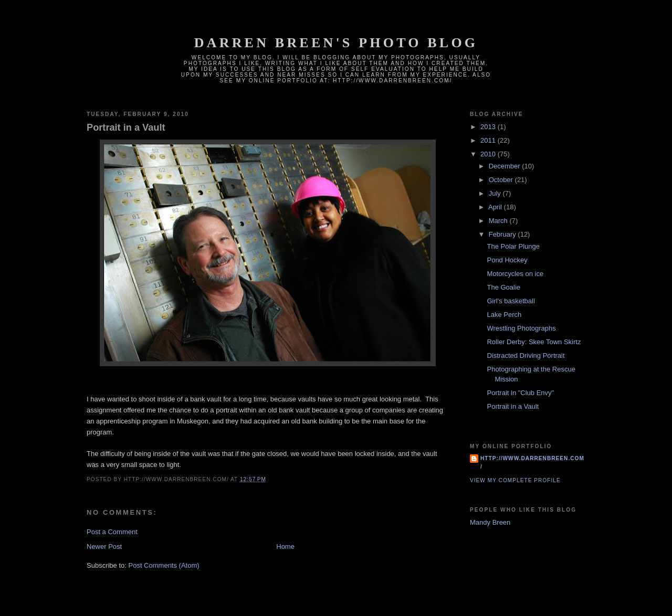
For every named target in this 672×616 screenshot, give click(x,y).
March (499, 221)
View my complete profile (515, 480)
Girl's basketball (511, 301)
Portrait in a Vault (126, 128)
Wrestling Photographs (521, 328)
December (506, 166)
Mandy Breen (490, 522)
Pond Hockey (507, 260)
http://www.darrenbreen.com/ (532, 463)
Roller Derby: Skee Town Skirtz (534, 342)
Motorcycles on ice (515, 274)
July (496, 193)
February (503, 234)
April (496, 207)
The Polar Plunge (513, 246)
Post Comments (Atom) (164, 565)
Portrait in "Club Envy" (520, 393)
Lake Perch (504, 315)
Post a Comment (112, 532)
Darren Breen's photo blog (336, 43)
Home (285, 546)
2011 (489, 140)
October (502, 180)
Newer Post (104, 546)
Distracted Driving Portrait (526, 355)
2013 (489, 127)
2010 (489, 154)
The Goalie (503, 287)
